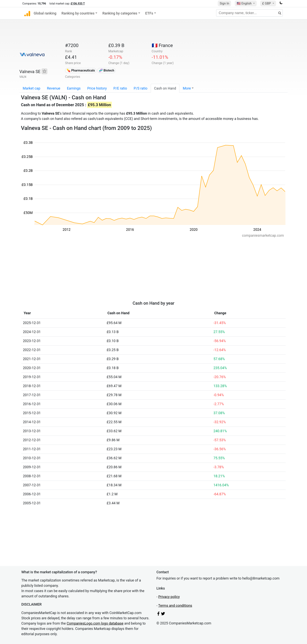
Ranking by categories (120, 13)
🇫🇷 (162, 45)
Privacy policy (169, 597)
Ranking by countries (78, 13)
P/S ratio (141, 88)
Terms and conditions (175, 606)
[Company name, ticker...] (249, 13)
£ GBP (267, 3)
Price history (97, 88)
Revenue (54, 88)
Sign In (224, 3)
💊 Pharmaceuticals (81, 70)
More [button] (187, 88)
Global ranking (45, 13)
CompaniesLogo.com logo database (95, 623)
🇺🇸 (245, 3)
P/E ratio (120, 88)
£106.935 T (78, 4)
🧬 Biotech (107, 70)
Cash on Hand (165, 88)
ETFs (149, 13)
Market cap (32, 88)
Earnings (74, 88)
